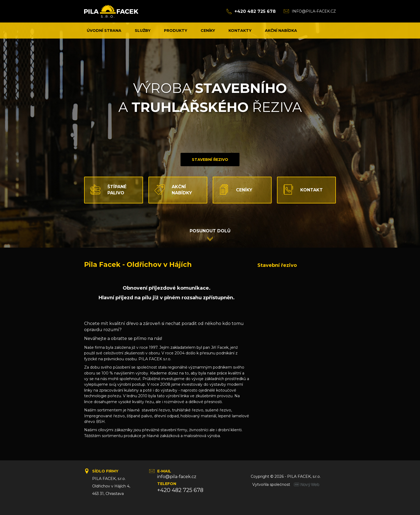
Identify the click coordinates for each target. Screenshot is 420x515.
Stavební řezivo (210, 160)
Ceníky (208, 31)
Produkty (176, 31)
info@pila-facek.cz (314, 11)
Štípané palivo (106, 190)
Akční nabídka (281, 31)
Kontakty (240, 31)
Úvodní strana (104, 31)
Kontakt (300, 190)
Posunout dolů (210, 231)
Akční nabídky (170, 190)
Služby (143, 31)
